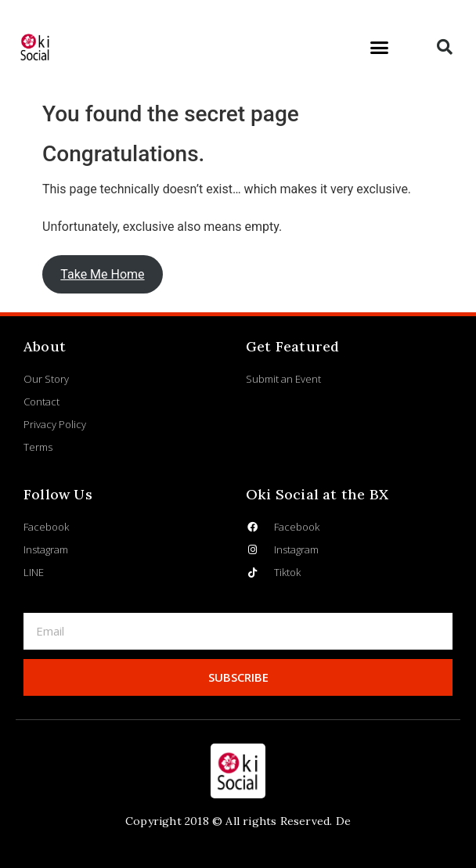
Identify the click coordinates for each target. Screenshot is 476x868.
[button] (379, 47)
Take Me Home (102, 274)
